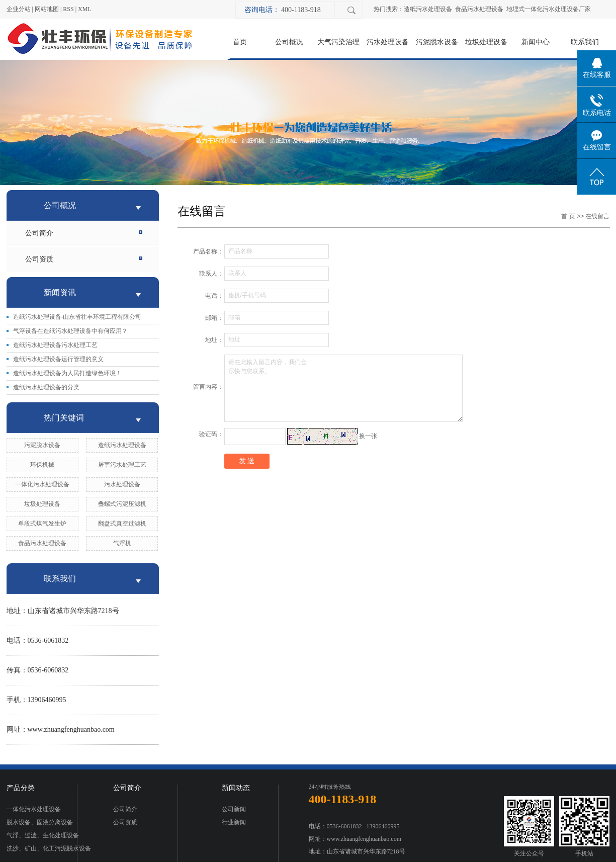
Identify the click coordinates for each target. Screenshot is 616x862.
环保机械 (42, 465)
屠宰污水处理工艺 (122, 465)
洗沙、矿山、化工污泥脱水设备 (49, 848)
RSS (68, 9)
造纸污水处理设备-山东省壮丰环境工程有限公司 (77, 317)
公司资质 (39, 259)
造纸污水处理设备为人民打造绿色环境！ (67, 373)
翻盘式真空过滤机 (122, 524)
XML (85, 9)
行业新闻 (234, 822)
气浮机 (122, 543)
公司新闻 (234, 809)
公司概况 (289, 42)
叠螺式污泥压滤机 (122, 504)
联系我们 (585, 42)
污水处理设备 (388, 42)
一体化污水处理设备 (42, 484)
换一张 (368, 436)
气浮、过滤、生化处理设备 (43, 835)
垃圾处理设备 (486, 42)
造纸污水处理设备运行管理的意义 (58, 359)
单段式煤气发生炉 (42, 524)
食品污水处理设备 (479, 9)
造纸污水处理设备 (428, 9)
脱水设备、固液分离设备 (40, 822)
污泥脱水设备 (437, 42)
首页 (240, 42)
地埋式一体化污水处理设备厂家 (549, 9)
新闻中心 (536, 42)
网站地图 (47, 9)
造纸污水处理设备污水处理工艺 (55, 345)
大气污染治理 (338, 42)
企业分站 (19, 9)
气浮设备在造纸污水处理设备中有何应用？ (70, 331)
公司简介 (39, 233)
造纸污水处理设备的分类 (46, 387)
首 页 (568, 216)
